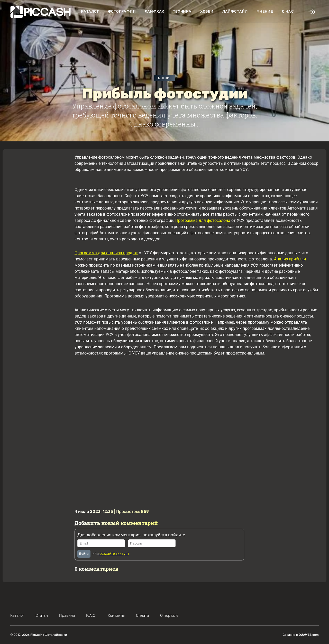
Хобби (207, 11)
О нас (288, 11)
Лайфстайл (235, 11)
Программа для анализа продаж (106, 253)
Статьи (42, 615)
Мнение (265, 11)
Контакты (116, 615)
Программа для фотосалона (203, 220)
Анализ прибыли (290, 259)
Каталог (90, 11)
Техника (182, 11)
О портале (169, 615)
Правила (67, 615)
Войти (84, 554)
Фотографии (122, 11)
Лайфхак (155, 11)
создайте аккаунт (114, 554)
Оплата (142, 615)
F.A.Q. (91, 615)
